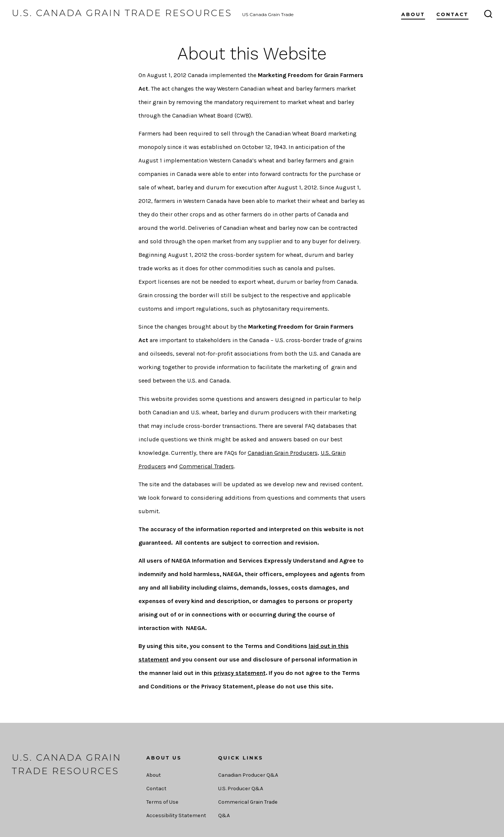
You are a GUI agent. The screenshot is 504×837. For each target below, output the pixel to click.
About (413, 14)
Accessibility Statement (176, 815)
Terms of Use (162, 802)
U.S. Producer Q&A (241, 789)
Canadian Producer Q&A (248, 775)
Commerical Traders (207, 466)
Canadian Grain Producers (283, 453)
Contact (453, 14)
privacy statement (240, 673)
